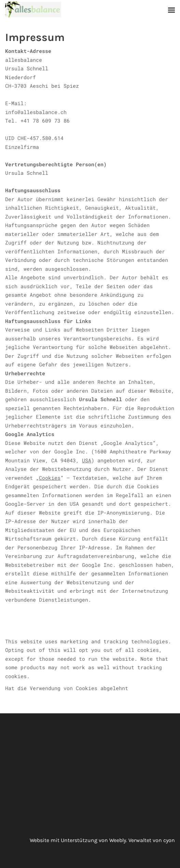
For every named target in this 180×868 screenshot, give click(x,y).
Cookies (50, 478)
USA (87, 460)
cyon (169, 840)
